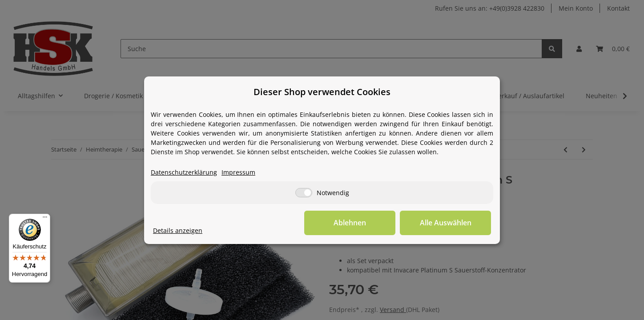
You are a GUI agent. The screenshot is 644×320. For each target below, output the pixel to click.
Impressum (238, 172)
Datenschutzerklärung (184, 172)
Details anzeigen (178, 230)
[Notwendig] (304, 193)
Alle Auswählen (447, 223)
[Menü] (45, 219)
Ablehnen (353, 223)
